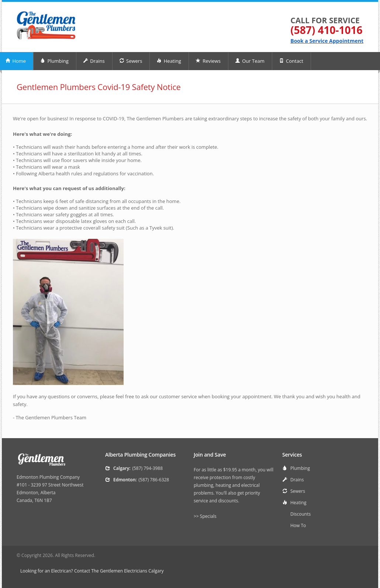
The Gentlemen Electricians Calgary (127, 571)
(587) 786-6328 (154, 480)
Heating (169, 61)
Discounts (300, 514)
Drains (94, 61)
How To (298, 525)
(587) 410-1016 (326, 30)
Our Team (250, 61)
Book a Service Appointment (327, 41)
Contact (291, 61)
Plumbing (54, 61)
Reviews (208, 61)
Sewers (131, 61)
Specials (208, 516)
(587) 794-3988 (147, 468)
